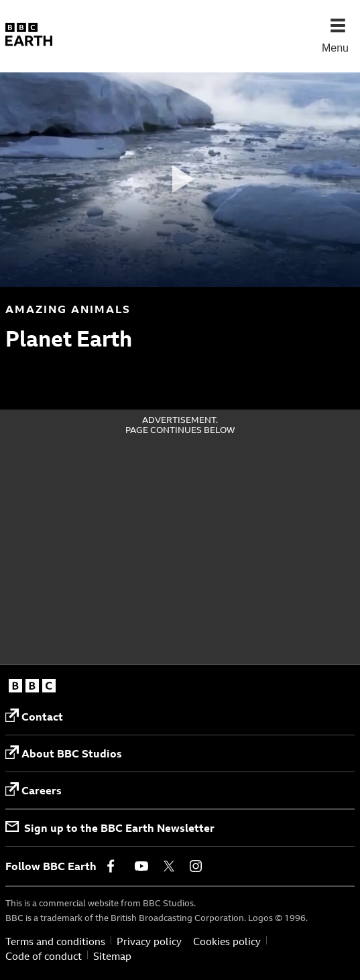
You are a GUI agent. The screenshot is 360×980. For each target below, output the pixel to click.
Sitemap (112, 957)
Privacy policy (149, 942)
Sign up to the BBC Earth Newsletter (110, 828)
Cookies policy (227, 942)
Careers (34, 790)
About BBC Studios (64, 753)
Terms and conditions (55, 942)
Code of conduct (44, 957)
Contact (34, 716)
